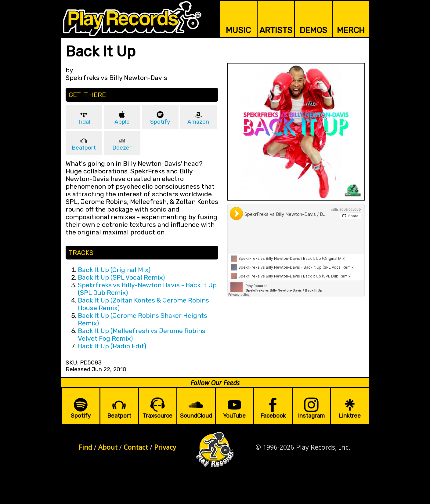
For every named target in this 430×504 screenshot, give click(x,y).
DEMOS (313, 30)
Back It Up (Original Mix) (114, 270)
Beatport (84, 148)
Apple (122, 122)
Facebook (273, 416)
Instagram (311, 416)
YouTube (234, 416)
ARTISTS (276, 30)
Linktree (350, 416)
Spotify (160, 122)
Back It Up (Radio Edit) (112, 346)
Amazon (198, 122)
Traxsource (158, 416)
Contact (136, 447)
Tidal (84, 122)
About (108, 447)
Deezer (122, 148)
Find (85, 447)
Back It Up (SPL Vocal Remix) (121, 277)
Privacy (165, 447)
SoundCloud (196, 416)
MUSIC (238, 30)
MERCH (351, 30)
